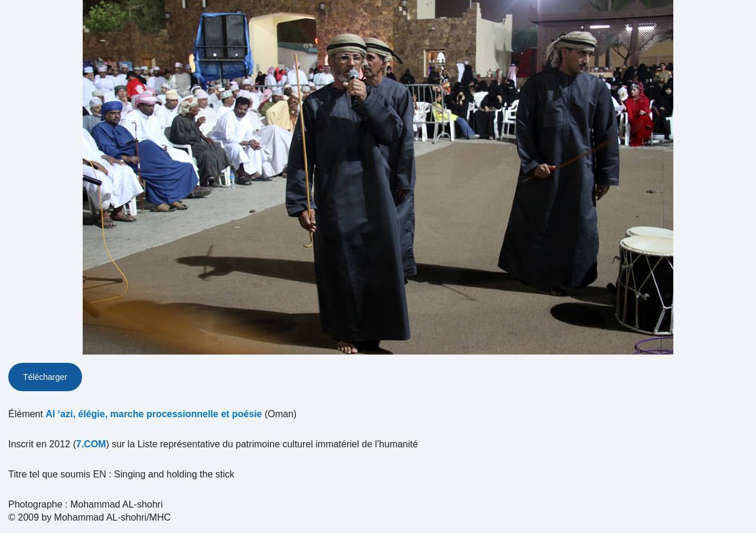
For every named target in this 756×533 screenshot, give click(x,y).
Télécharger (45, 377)
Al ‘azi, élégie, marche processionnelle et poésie (154, 414)
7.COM (91, 444)
